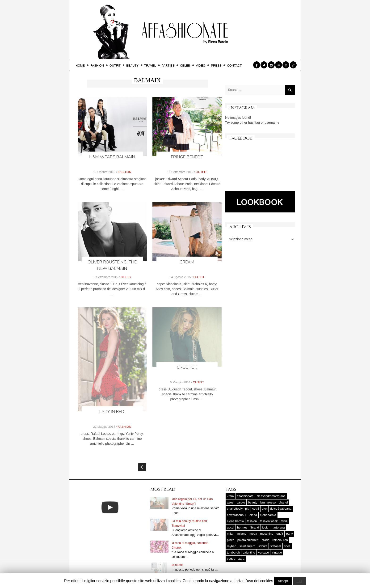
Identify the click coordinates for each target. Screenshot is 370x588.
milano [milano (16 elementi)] (242, 534)
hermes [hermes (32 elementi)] (242, 527)
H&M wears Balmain (112, 157)
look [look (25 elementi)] (265, 527)
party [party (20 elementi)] (289, 534)
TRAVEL (151, 66)
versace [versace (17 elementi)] (264, 552)
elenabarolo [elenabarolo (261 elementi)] (268, 515)
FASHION (99, 66)
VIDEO (202, 66)
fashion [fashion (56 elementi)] (252, 521)
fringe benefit (187, 157)
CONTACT (234, 66)
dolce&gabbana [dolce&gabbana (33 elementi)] (281, 509)
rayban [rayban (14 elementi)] (232, 546)
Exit (299, 581)
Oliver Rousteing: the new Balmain (112, 265)
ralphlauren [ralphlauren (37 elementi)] (280, 540)
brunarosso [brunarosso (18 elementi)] (268, 502)
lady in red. (112, 412)
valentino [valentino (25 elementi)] (249, 552)
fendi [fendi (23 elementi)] (284, 521)
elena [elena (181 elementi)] (253, 515)
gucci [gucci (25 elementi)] (231, 527)
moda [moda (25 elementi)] (253, 534)
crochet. (187, 368)
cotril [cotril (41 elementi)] (255, 509)
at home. (178, 565)
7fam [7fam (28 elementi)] (230, 496)
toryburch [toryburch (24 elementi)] (233, 552)
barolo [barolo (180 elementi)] (241, 502)
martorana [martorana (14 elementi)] (278, 527)
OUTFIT (116, 66)
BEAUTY (134, 66)
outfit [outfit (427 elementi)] (280, 534)
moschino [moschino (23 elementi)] (267, 534)
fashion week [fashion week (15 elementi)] (269, 521)
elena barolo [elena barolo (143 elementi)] (235, 521)
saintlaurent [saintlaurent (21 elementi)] (247, 546)
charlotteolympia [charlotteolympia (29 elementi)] (238, 509)
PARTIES (169, 66)
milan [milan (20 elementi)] (231, 534)
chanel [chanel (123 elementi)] (283, 502)
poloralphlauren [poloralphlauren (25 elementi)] (248, 540)
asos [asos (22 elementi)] (230, 502)
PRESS (218, 66)
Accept (283, 581)
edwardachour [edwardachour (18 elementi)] (237, 515)
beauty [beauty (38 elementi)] (253, 502)
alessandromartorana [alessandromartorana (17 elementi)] (271, 496)
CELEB (187, 66)
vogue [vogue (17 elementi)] (231, 559)
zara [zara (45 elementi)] (241, 559)
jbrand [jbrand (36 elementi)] (255, 527)
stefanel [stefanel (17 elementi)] (276, 546)
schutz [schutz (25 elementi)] (263, 546)
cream (187, 262)
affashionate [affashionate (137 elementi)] (245, 496)
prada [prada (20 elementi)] (265, 540)
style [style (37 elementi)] (287, 546)
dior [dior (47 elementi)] (265, 509)
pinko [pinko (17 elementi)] (231, 540)
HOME (82, 66)
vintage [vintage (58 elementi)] (277, 552)
